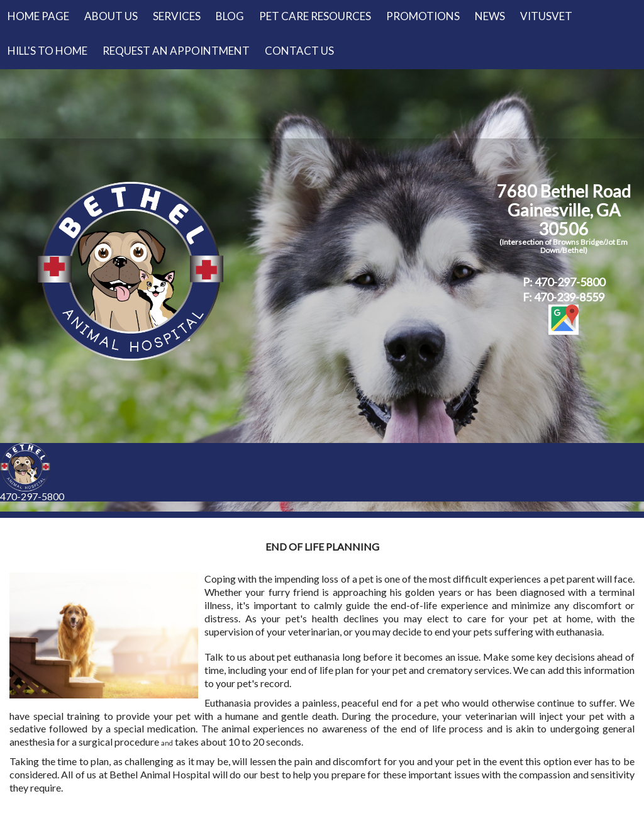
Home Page (38, 16)
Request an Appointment (176, 51)
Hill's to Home (47, 51)
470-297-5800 (32, 496)
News (490, 16)
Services (177, 16)
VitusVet (546, 16)
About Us (111, 16)
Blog (230, 16)
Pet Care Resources (315, 16)
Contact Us (299, 51)
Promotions (423, 16)
